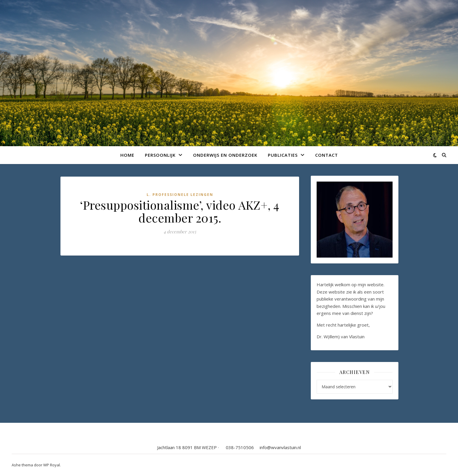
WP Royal (52, 465)
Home (127, 155)
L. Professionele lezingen (180, 195)
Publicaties (283, 155)
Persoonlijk (160, 155)
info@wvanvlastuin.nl (280, 447)
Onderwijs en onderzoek (225, 155)
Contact (327, 155)
